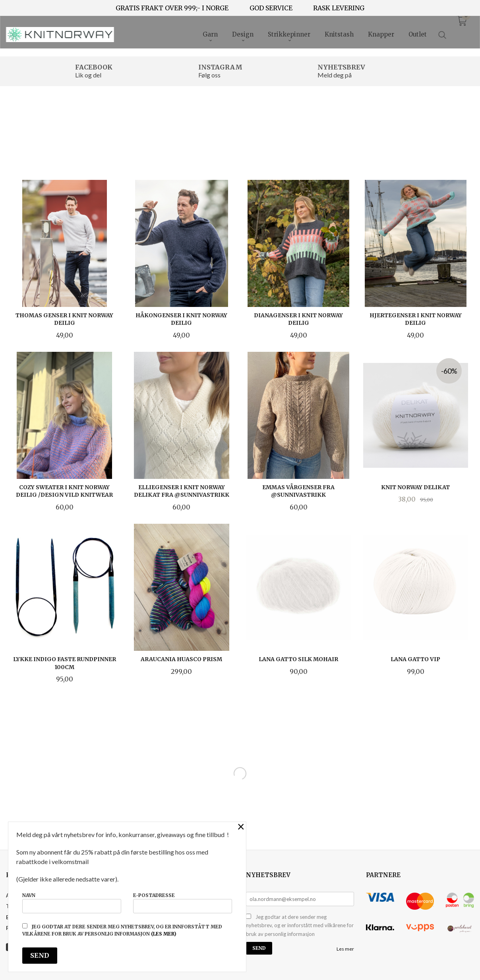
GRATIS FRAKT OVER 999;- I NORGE (172, 8)
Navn (72, 903)
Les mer (345, 949)
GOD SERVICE (271, 8)
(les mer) (164, 934)
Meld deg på (335, 75)
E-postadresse (183, 903)
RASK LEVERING (339, 8)
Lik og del (88, 75)
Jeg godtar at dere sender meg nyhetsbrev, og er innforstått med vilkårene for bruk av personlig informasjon (300, 925)
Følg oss (209, 75)
